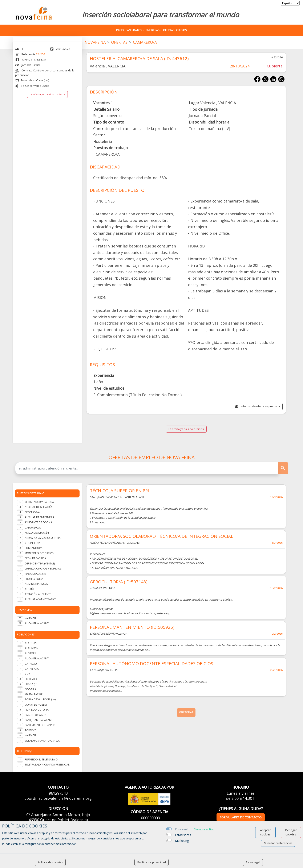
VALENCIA (31, 618)
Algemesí (31, 653)
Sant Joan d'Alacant (39, 720)
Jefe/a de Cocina (35, 574)
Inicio (120, 30)
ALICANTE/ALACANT (37, 623)
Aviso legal (253, 862)
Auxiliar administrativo (41, 599)
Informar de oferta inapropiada (260, 406)
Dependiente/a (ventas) (40, 564)
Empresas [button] (153, 30)
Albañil (30, 589)
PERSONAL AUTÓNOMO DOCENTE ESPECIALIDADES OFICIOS (151, 663)
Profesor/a (32, 512)
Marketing (182, 841)
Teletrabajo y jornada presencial (47, 765)
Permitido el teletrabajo (41, 759)
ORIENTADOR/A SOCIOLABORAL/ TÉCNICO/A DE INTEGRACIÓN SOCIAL (161, 536)
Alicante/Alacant (37, 658)
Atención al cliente (38, 594)
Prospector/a (34, 579)
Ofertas (169, 30)
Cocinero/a (33, 543)
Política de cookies (50, 862)
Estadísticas (183, 835)
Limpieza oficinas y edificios (43, 569)
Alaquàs (31, 643)
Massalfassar (34, 694)
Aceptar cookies (265, 832)
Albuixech (32, 648)
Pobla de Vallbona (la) (40, 699)
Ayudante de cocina (39, 522)
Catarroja (32, 669)
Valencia (31, 735)
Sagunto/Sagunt (36, 715)
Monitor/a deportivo (39, 553)
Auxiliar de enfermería (40, 517)
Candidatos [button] (134, 30)
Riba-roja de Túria (37, 710)
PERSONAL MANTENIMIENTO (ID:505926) (132, 627)
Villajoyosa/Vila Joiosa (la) (43, 741)
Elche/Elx (31, 679)
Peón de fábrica (35, 558)
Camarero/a (33, 528)
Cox (27, 674)
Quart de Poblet (36, 705)
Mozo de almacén (37, 533)
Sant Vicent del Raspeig (40, 725)
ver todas (186, 712)
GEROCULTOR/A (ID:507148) (119, 582)
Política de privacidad (151, 862)
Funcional (182, 829)
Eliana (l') (31, 684)
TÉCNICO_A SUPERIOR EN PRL (120, 491)
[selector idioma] (290, 3)
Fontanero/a (34, 548)
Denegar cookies (291, 832)
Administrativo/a (36, 584)
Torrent (30, 730)
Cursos (181, 30)
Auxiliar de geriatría (39, 507)
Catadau (31, 664)
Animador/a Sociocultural (43, 538)
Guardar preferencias (278, 843)
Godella (31, 689)
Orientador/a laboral (40, 502)
